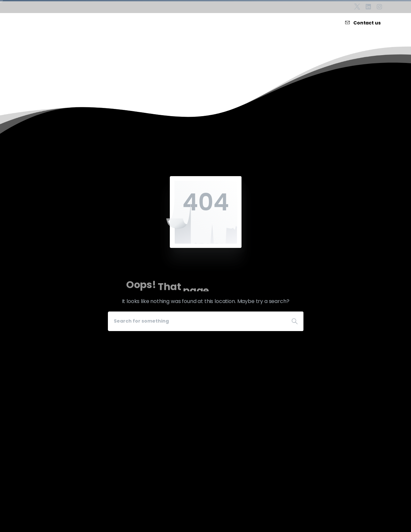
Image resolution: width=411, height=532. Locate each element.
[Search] (197, 321)
